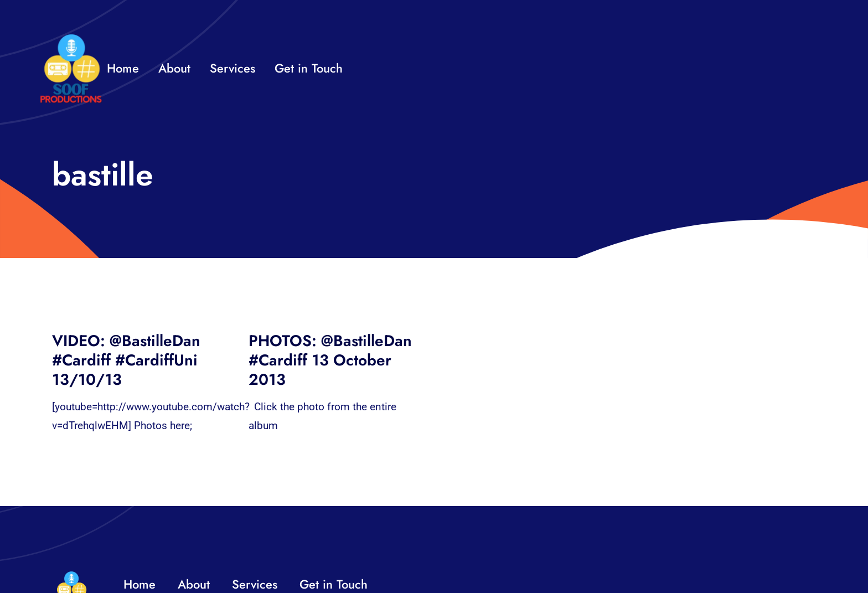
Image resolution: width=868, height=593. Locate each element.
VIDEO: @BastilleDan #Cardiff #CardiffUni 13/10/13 (126, 360)
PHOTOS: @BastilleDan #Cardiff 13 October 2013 (330, 360)
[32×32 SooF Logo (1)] (71, 38)
